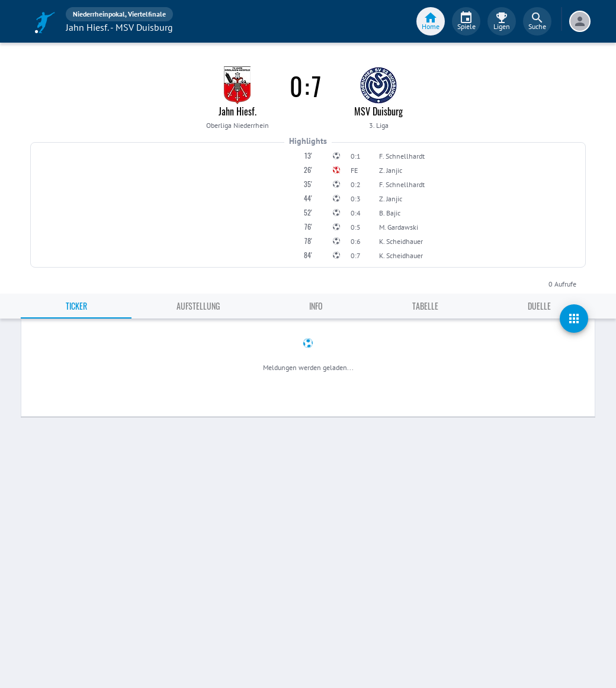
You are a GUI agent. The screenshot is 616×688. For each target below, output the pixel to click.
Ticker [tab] (76, 306)
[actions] (574, 319)
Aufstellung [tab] (198, 306)
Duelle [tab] (539, 306)
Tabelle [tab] (425, 306)
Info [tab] (316, 306)
